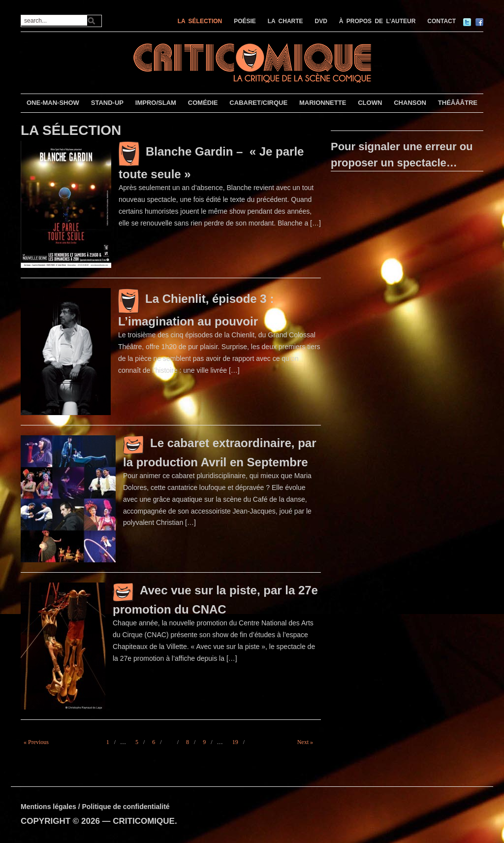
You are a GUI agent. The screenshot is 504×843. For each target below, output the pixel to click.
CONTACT (441, 21)
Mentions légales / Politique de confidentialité (95, 807)
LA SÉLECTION (200, 21)
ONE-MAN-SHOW (53, 103)
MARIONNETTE (323, 103)
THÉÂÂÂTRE (458, 103)
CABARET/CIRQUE (258, 103)
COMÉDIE (203, 103)
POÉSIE (245, 21)
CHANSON (410, 103)
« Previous (36, 742)
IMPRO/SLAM (156, 103)
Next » (305, 742)
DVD (321, 21)
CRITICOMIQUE (144, 821)
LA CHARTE (285, 21)
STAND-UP (107, 103)
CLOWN (370, 103)
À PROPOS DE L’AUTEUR (378, 21)
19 (235, 742)
